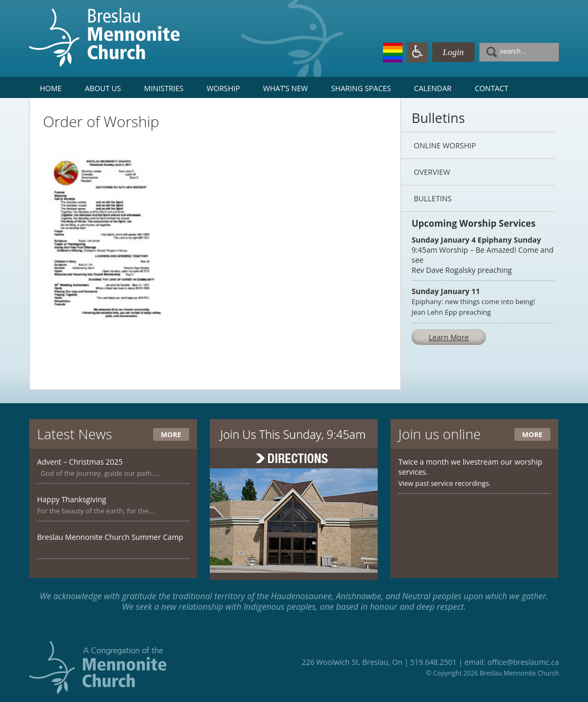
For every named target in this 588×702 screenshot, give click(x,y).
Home (51, 88)
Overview (432, 172)
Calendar (433, 88)
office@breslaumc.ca (523, 662)
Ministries (164, 88)
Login (453, 52)
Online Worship (445, 145)
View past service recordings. (445, 483)
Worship (223, 88)
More (171, 434)
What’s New (286, 88)
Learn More (449, 337)
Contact (491, 88)
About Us (103, 88)
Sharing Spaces (361, 88)
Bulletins (433, 198)
